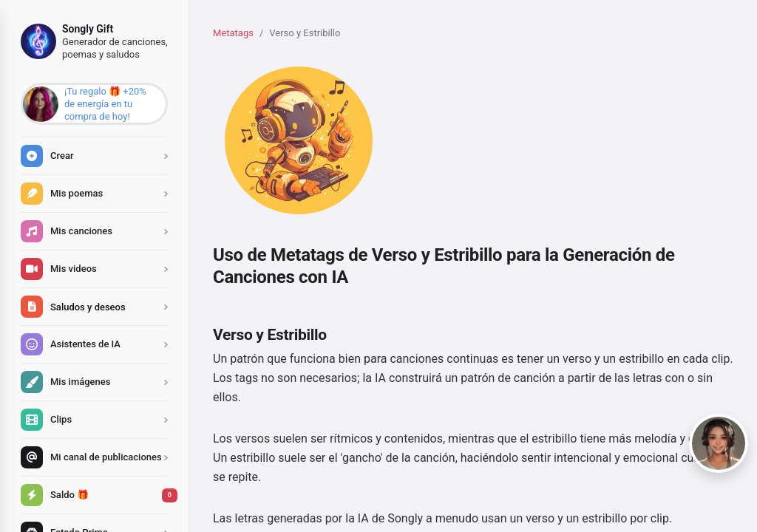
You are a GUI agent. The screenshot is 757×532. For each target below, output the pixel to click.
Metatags (233, 33)
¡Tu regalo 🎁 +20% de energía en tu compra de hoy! (105, 104)
